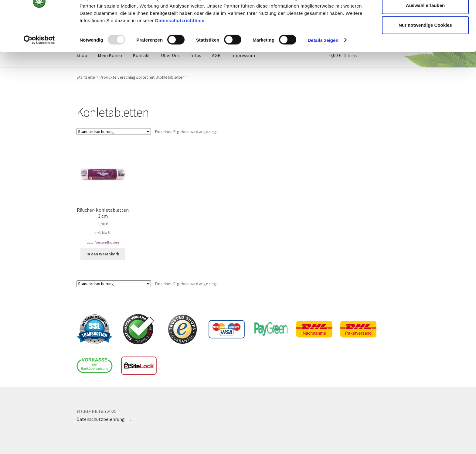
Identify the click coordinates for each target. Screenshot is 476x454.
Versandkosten (107, 242)
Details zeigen (323, 71)
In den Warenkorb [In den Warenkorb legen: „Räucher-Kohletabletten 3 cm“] (103, 254)
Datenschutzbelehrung (101, 419)
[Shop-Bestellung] (114, 131)
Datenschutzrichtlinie (180, 51)
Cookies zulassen (425, 16)
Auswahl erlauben (425, 36)
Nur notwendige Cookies (425, 56)
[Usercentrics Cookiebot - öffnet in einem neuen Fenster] (39, 71)
